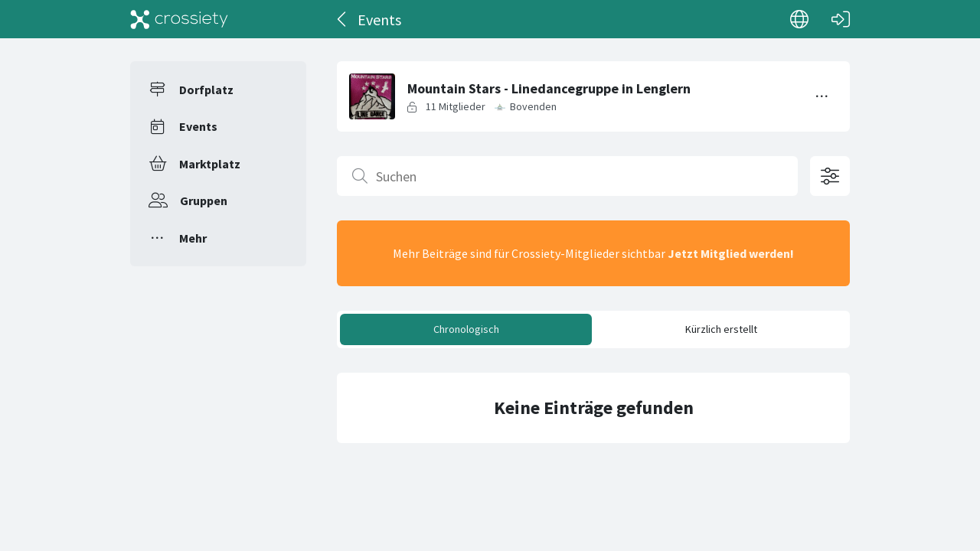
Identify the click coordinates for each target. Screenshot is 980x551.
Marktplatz (210, 164)
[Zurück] (343, 19)
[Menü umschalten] (822, 96)
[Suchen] (567, 176)
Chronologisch (466, 329)
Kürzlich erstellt (721, 329)
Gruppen (204, 201)
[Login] (841, 19)
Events (198, 126)
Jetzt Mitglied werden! (731, 253)
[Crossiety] (179, 19)
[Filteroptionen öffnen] (830, 176)
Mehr (193, 238)
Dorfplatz (206, 90)
